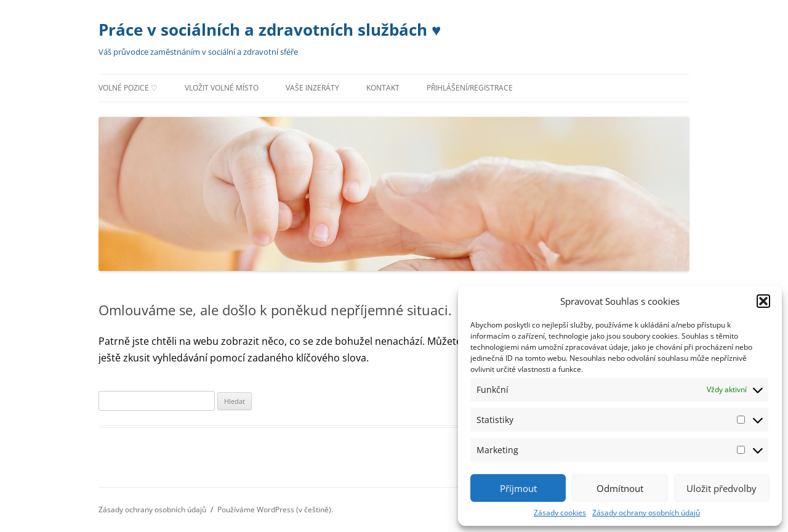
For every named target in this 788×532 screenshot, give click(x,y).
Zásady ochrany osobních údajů (646, 513)
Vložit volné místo (222, 88)
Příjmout (518, 488)
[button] (763, 301)
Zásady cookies (560, 513)
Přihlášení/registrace (470, 88)
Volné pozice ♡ (128, 88)
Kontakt (383, 88)
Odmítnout (620, 488)
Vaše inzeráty (312, 88)
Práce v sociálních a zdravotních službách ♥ (270, 30)
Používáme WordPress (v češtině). (275, 510)
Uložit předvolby (722, 488)
